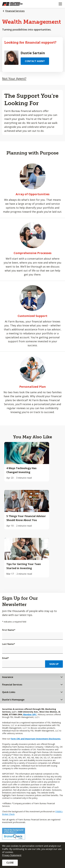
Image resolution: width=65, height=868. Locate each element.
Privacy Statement (12, 855)
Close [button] (10, 863)
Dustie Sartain (33, 53)
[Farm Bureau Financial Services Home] (17, 4)
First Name (9, 630)
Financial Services (15, 11)
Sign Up (54, 664)
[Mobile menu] (60, 4)
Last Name (9, 644)
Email (6, 658)
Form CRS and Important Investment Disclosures (36, 739)
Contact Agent (35, 61)
